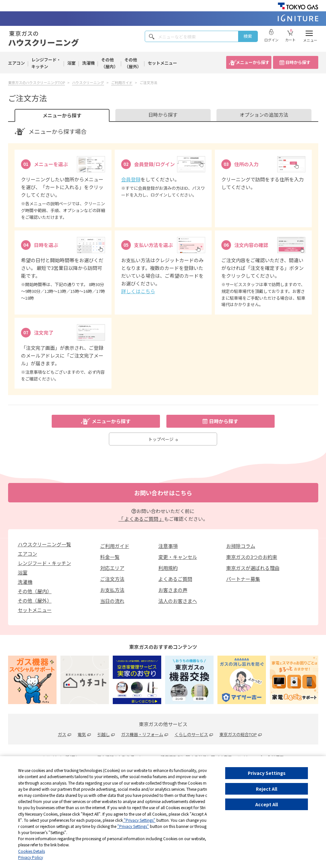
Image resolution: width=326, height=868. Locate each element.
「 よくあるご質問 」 (141, 519)
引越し (104, 734)
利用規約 (168, 568)
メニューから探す (253, 62)
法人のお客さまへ (178, 601)
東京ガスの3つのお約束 (252, 557)
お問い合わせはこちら (163, 493)
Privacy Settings (267, 773)
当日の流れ (112, 601)
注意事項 (168, 546)
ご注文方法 (112, 579)
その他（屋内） (110, 63)
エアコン (16, 63)
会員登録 (131, 179)
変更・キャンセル (178, 557)
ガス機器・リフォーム (142, 734)
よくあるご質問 (175, 579)
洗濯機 (88, 63)
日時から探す (298, 62)
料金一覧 (110, 557)
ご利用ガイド (115, 546)
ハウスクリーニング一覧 (44, 544)
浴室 (71, 63)
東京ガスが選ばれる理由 (253, 568)
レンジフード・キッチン (46, 63)
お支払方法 (112, 590)
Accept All (267, 804)
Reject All (267, 789)
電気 (82, 734)
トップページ (163, 439)
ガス (62, 734)
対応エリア (112, 568)
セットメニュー (162, 63)
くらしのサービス (191, 734)
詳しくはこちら (138, 291)
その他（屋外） (133, 63)
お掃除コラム (241, 546)
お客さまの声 (173, 590)
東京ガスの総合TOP (238, 734)
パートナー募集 (243, 579)
